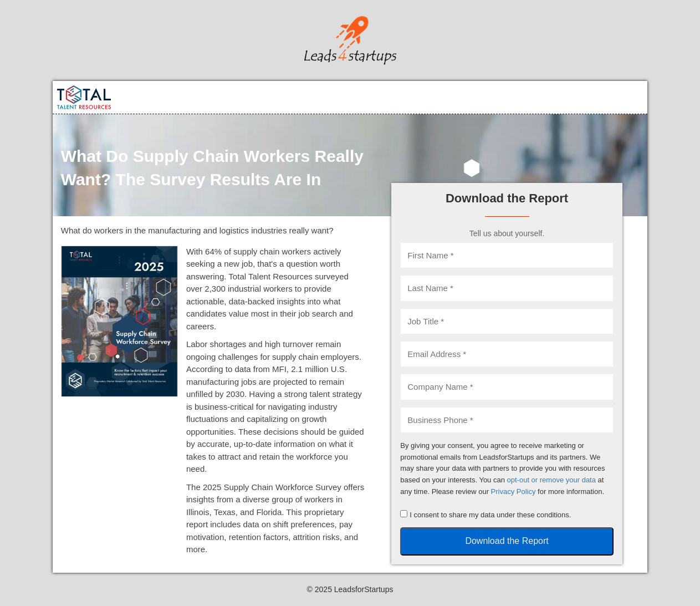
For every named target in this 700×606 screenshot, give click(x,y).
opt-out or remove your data (551, 480)
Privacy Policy (513, 492)
